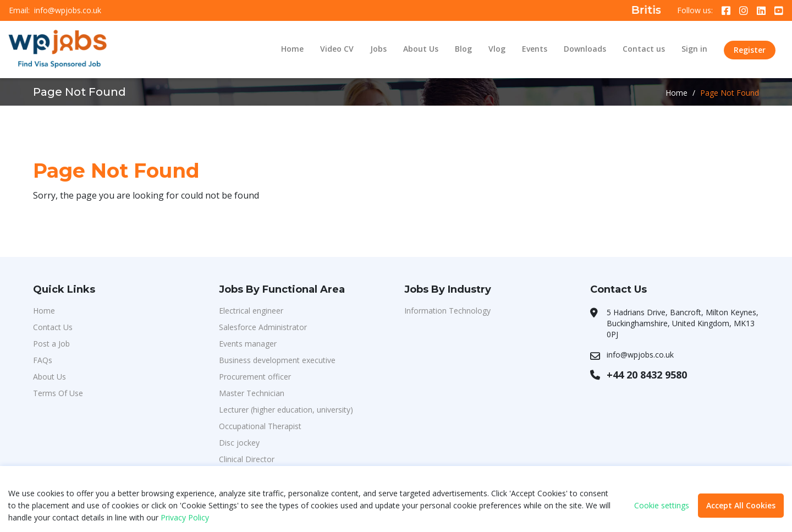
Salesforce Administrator (263, 327)
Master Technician (252, 393)
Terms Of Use (58, 393)
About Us (421, 49)
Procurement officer (255, 377)
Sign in (694, 49)
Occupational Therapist (260, 426)
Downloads (585, 49)
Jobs (378, 49)
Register (750, 50)
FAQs (43, 360)
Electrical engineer (251, 311)
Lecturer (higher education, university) (286, 410)
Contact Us (53, 327)
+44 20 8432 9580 (647, 375)
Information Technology (447, 311)
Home (292, 49)
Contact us (644, 49)
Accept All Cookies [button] (741, 505)
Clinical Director (247, 459)
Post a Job (51, 344)
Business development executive (277, 360)
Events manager (248, 344)
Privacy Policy (185, 517)
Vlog (497, 49)
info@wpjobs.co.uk (68, 10)
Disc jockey (239, 443)
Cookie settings (662, 506)
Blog (463, 49)
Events (535, 49)
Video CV (337, 49)
